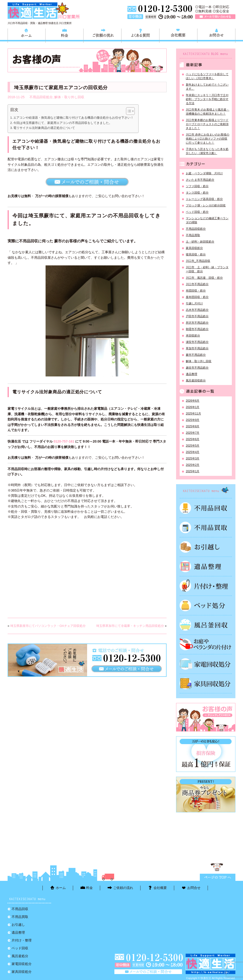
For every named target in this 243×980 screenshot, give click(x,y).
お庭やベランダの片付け (206, 644)
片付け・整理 (206, 586)
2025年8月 (193, 426)
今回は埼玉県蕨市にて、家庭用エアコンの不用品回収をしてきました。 (63, 123)
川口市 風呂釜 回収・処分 (204, 278)
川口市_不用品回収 (198, 261)
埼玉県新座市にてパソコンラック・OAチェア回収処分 (48, 626)
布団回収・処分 (196, 291)
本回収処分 (193, 336)
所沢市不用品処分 (197, 323)
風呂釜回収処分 (196, 380)
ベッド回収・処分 (197, 212)
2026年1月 (193, 407)
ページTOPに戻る (218, 877)
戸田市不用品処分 (197, 316)
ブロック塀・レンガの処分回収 (206, 205)
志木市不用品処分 (197, 310)
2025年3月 (193, 458)
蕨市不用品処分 (196, 355)
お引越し (206, 547)
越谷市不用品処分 (197, 368)
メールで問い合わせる (215, 17)
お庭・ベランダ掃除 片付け (204, 173)
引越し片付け (194, 303)
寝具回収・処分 (196, 254)
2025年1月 (193, 471)
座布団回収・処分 (197, 297)
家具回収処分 (194, 248)
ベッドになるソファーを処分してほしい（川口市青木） (207, 76)
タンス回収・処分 (197, 193)
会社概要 (178, 35)
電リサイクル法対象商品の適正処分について (44, 128)
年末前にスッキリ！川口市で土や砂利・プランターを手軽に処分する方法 (207, 99)
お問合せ (216, 35)
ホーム (27, 35)
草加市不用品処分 (197, 348)
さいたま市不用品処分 (200, 180)
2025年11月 (193, 414)
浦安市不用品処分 (197, 342)
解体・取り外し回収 (69, 97)
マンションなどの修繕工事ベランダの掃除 (207, 220)
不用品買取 (193, 235)
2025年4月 (193, 452)
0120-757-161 (64, 441)
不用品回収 (206, 508)
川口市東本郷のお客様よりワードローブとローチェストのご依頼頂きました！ (207, 124)
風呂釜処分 (206, 625)
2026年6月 (193, 401)
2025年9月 (193, 420)
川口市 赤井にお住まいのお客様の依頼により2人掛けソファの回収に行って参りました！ (208, 139)
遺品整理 (192, 374)
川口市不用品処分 (197, 284)
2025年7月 (193, 433)
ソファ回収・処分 (197, 186)
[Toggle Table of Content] (128, 111)
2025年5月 (193, 446)
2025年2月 (193, 465)
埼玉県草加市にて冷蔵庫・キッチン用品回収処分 (130, 626)
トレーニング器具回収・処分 (204, 199)
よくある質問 (140, 35)
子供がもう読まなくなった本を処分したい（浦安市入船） (207, 151)
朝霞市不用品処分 (197, 329)
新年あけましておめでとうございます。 (207, 87)
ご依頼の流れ (102, 35)
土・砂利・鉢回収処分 (200, 242)
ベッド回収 (206, 605)
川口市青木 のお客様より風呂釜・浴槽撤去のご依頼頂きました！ (208, 112)
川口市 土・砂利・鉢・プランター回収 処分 (207, 269)
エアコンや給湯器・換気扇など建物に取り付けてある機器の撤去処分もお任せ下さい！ (73, 118)
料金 (64, 35)
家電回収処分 (206, 664)
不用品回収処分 (41, 97)
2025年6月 (193, 439)
